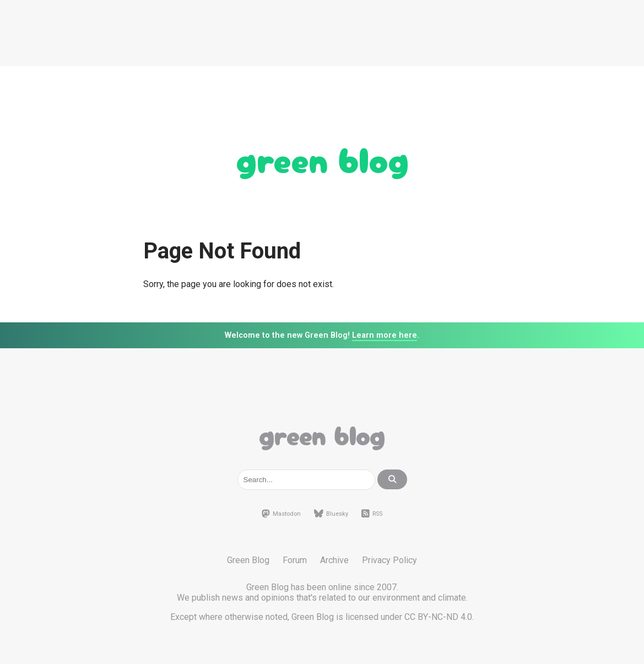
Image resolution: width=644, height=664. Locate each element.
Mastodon (281, 514)
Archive (334, 560)
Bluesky (331, 514)
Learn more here (385, 335)
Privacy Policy (389, 560)
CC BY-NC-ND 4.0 (438, 617)
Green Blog (322, 158)
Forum (295, 560)
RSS (372, 514)
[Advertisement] (322, 33)
